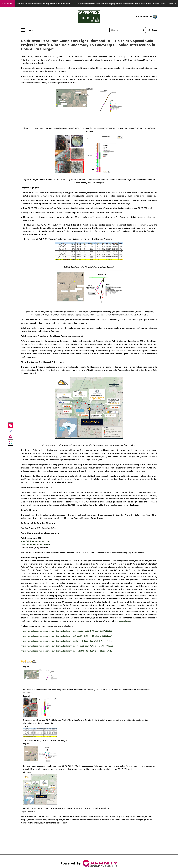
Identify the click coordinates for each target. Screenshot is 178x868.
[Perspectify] (10, 431)
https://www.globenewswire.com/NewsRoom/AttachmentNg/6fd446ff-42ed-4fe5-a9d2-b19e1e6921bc (66, 641)
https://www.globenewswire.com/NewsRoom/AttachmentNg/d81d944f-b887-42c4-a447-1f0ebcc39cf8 (66, 651)
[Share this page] (152, 30)
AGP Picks (7, 4)
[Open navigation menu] (27, 30)
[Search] (125, 30)
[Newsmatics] (10, 443)
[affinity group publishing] (10, 437)
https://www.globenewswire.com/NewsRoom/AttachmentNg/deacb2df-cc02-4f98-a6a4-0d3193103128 (67, 631)
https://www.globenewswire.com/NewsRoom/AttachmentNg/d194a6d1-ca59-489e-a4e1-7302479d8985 (67, 646)
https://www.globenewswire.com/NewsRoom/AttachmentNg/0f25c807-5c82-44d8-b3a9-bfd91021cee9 (67, 636)
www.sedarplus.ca (122, 621)
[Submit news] (10, 426)
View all (172, 4)
